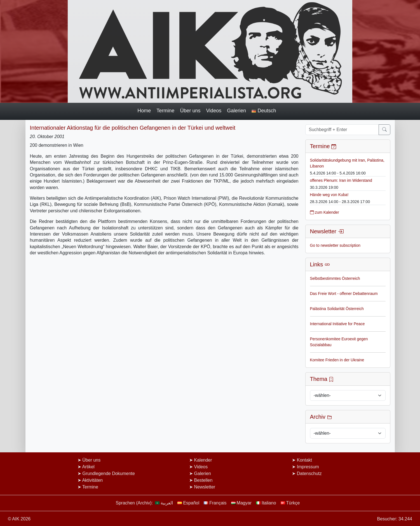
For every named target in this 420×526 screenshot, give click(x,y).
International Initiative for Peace (337, 324)
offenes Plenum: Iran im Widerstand (341, 180)
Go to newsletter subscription (335, 245)
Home (144, 111)
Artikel (88, 467)
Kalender (203, 460)
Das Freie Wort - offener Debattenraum (344, 294)
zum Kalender (325, 212)
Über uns (190, 111)
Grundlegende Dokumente (109, 473)
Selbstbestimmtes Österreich (335, 278)
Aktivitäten (92, 480)
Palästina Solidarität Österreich (337, 309)
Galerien (236, 111)
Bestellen (203, 480)
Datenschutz (309, 473)
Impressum (308, 467)
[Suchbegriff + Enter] (342, 130)
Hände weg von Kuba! (329, 195)
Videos (214, 111)
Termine (165, 111)
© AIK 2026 (19, 519)
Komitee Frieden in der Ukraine (337, 360)
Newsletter (205, 487)
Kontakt (304, 460)
